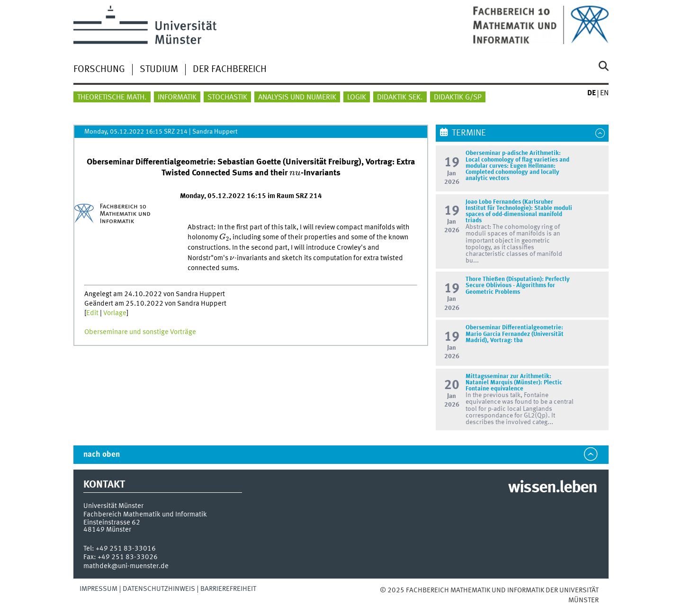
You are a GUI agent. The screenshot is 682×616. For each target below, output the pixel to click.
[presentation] (295, 173)
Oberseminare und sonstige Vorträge (140, 332)
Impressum (99, 589)
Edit (92, 313)
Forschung (99, 70)
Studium (159, 70)
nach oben (102, 455)
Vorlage (115, 313)
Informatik (177, 98)
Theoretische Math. (112, 98)
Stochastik (227, 98)
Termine (469, 133)
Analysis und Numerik (297, 98)
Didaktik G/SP (458, 98)
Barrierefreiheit (228, 589)
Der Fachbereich (230, 70)
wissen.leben (552, 488)
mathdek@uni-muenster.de (126, 566)
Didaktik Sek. (400, 98)
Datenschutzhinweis (159, 589)
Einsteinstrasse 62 (112, 523)
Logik (357, 98)
